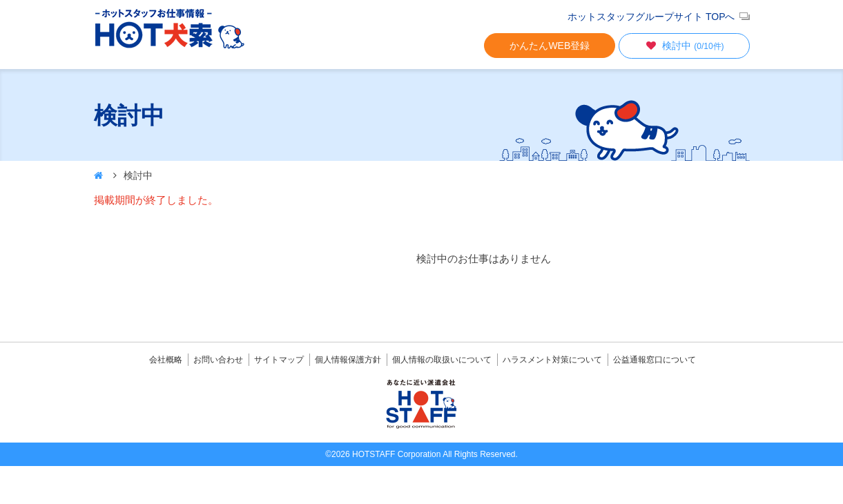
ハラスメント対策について (552, 360)
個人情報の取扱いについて (442, 360)
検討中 (684, 46)
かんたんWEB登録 (550, 46)
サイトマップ (279, 360)
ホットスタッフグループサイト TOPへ (651, 17)
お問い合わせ (218, 360)
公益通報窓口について (655, 360)
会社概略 (166, 360)
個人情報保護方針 (348, 360)
